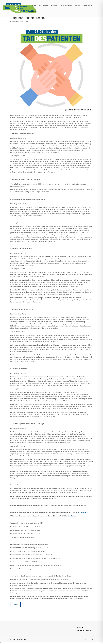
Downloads (54, 5)
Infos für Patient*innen (66, 5)
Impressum (34, 11)
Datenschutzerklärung (84, 630)
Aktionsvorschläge (43, 5)
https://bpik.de (71, 516)
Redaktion (16, 21)
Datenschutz (86, 5)
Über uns (33, 5)
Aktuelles (78, 5)
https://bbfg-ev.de (83, 512)
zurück (15, 604)
